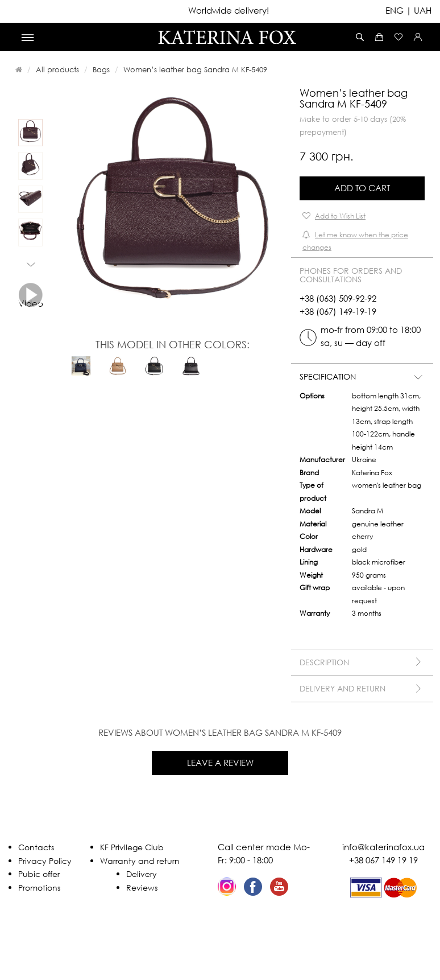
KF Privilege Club (132, 847)
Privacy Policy (45, 861)
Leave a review (220, 763)
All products (57, 69)
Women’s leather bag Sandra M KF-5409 (195, 69)
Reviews (142, 888)
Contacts (36, 847)
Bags (101, 69)
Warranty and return (140, 861)
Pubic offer (39, 874)
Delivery (142, 874)
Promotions (39, 888)
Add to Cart (362, 188)
